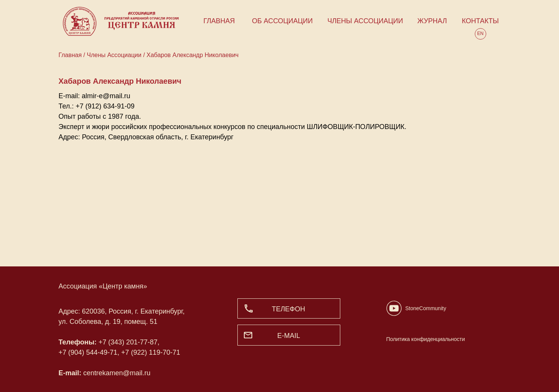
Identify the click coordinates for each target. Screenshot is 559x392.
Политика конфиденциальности (426, 339)
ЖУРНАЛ (432, 21)
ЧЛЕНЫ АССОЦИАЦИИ (365, 21)
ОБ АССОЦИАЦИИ (282, 21)
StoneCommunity (426, 308)
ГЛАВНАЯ (219, 21)
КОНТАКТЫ (480, 21)
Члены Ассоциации (114, 55)
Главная (71, 55)
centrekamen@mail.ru (117, 373)
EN (480, 33)
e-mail (288, 336)
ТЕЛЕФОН (288, 309)
